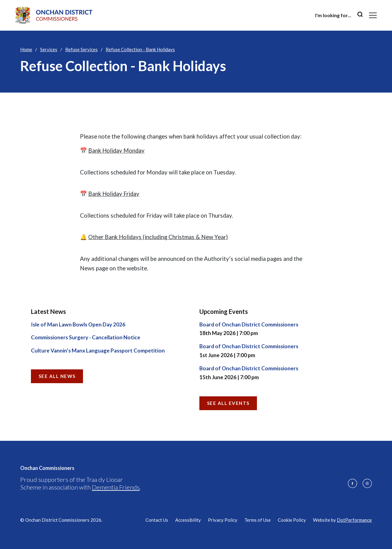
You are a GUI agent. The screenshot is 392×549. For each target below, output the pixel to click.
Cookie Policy (292, 520)
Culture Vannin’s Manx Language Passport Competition (98, 351)
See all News (57, 376)
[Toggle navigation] (373, 15)
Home (26, 49)
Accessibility (188, 520)
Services (49, 49)
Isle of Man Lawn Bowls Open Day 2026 (78, 324)
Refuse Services (81, 49)
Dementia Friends (116, 487)
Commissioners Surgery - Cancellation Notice (86, 337)
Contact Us (157, 520)
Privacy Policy (223, 520)
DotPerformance (354, 520)
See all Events (228, 403)
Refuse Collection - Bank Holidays (140, 49)
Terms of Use (258, 520)
